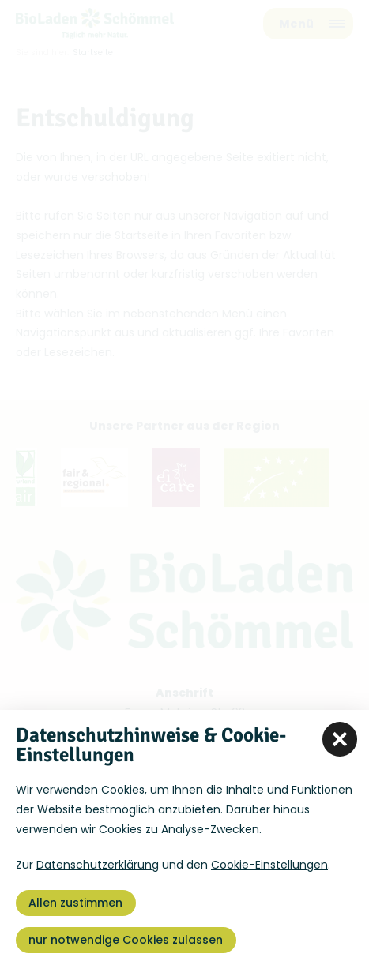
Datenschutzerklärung (98, 865)
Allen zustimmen (75, 903)
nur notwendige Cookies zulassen (126, 940)
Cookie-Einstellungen (269, 865)
